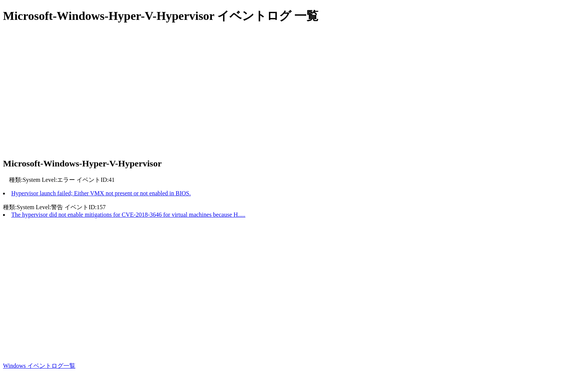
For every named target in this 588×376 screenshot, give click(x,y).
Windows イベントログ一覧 (39, 366)
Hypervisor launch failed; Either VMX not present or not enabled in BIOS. (101, 193)
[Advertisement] (228, 92)
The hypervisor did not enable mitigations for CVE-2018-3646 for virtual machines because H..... (128, 215)
